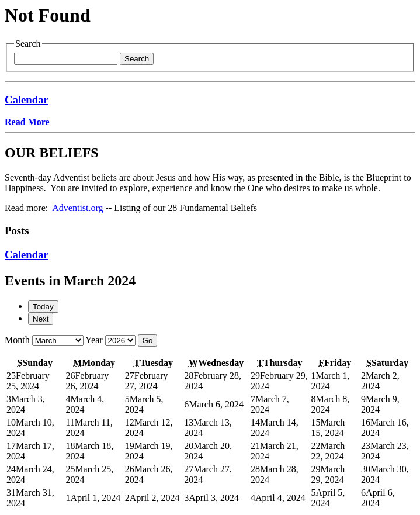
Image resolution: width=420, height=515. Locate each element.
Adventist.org (77, 208)
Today (43, 307)
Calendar (27, 100)
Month (17, 340)
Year (94, 340)
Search (137, 59)
